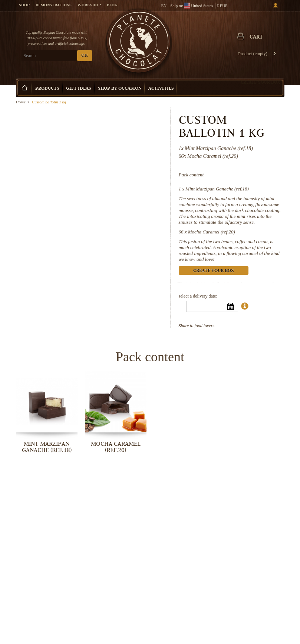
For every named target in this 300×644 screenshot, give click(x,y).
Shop (24, 6)
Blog (112, 6)
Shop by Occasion (120, 89)
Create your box (260, 82)
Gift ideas (79, 89)
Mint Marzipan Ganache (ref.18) (217, 189)
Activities (161, 89)
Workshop (89, 6)
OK (84, 56)
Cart (256, 37)
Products (47, 89)
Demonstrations (54, 6)
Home (21, 102)
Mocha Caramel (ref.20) (212, 232)
